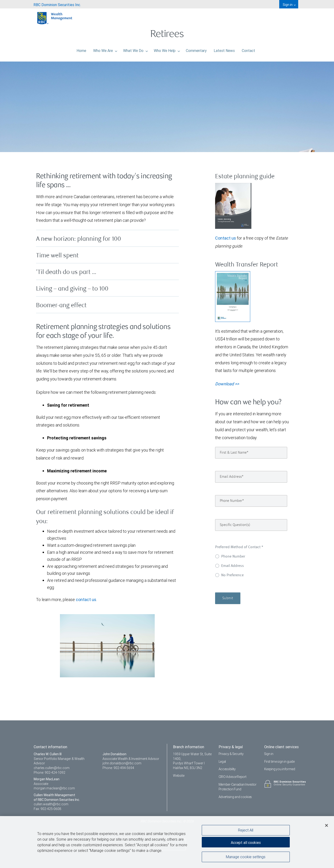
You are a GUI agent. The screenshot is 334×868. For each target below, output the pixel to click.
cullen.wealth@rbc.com (51, 804)
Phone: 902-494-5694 (118, 768)
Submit (228, 598)
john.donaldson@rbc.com (122, 763)
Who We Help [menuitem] (167, 49)
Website (179, 776)
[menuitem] (57, 4)
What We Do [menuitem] (136, 49)
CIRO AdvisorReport (233, 777)
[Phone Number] (251, 501)
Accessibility (227, 769)
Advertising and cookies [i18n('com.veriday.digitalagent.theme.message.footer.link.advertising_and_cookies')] (235, 797)
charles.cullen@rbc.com (52, 768)
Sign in (269, 754)
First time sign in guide (279, 762)
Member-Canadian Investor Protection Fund (238, 787)
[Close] (327, 825)
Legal (222, 762)
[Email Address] (251, 477)
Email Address (233, 566)
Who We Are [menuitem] (105, 49)
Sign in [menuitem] (289, 5)
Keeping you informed (280, 769)
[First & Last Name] (251, 453)
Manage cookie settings (246, 857)
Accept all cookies (246, 842)
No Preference (232, 575)
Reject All (246, 830)
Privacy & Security (231, 754)
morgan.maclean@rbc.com (54, 788)
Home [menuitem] (81, 49)
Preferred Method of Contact (239, 547)
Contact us (226, 238)
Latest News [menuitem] (224, 49)
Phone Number (233, 557)
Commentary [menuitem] (196, 49)
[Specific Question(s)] (251, 525)
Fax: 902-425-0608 (47, 809)
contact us (86, 600)
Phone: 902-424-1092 (50, 773)
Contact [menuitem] (248, 49)
